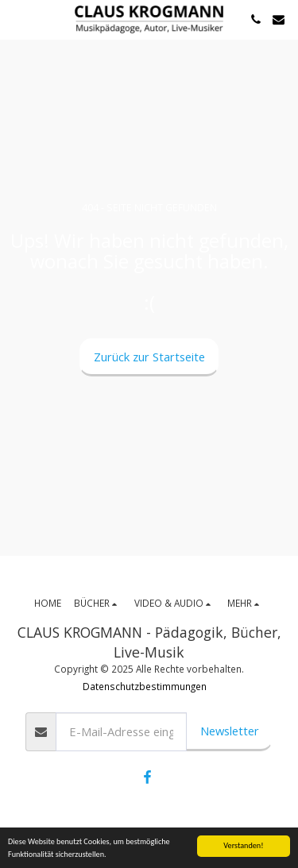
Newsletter (230, 731)
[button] (17, 19)
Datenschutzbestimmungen (145, 686)
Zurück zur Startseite (149, 357)
